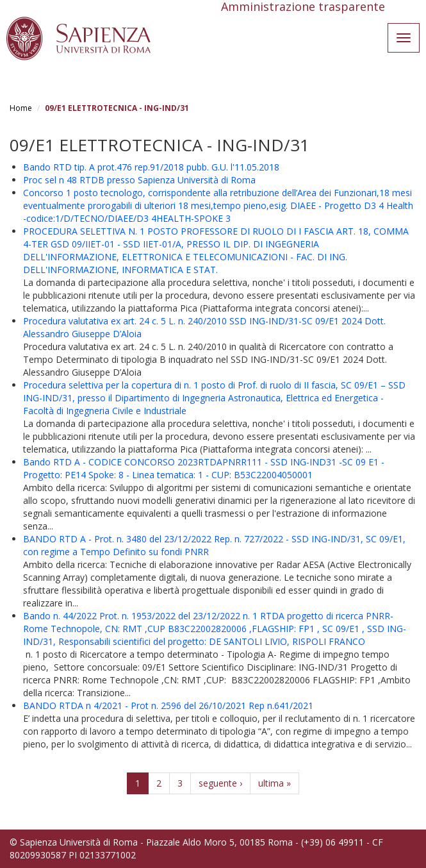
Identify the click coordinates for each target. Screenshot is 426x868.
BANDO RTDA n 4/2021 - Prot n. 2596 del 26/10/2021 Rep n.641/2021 (168, 705)
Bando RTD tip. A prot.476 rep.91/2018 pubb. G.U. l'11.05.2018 (151, 167)
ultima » (274, 783)
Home (21, 108)
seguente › (220, 783)
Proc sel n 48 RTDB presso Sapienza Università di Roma (139, 180)
